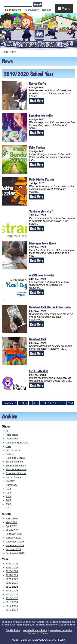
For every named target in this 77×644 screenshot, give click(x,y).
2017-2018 (12, 595)
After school (12, 435)
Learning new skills (41, 115)
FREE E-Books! (38, 371)
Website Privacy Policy (35, 630)
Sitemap (47, 10)
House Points (13, 477)
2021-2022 (12, 579)
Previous (8, 403)
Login (62, 640)
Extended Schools (16, 473)
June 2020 (12, 519)
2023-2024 (12, 571)
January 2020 (13, 538)
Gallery (10, 454)
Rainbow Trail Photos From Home (50, 307)
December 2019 (15, 542)
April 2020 (11, 526)
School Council (14, 462)
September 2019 (15, 553)
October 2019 (13, 549)
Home (5, 52)
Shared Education (16, 466)
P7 (7, 508)
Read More (36, 101)
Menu (64, 9)
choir (8, 446)
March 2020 (12, 530)
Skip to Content (12, 10)
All (7, 431)
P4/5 (8, 500)
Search (37, 4)
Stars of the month (16, 469)
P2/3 (8, 493)
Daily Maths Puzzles (42, 179)
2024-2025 (12, 568)
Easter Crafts (37, 83)
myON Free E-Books (42, 275)
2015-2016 (12, 602)
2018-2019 (12, 591)
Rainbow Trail (37, 339)
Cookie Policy (13, 630)
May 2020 (11, 522)
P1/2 (8, 489)
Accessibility (32, 10)
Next (70, 403)
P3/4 (8, 496)
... (64, 403)
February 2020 (14, 534)
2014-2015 (12, 606)
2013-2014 (12, 610)
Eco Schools (13, 450)
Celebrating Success (17, 443)
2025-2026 (12, 564)
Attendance (12, 439)
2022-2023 (12, 575)
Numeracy (11, 485)
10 (49, 403)
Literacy (10, 481)
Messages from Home (42, 243)
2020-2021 (12, 583)
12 (60, 403)
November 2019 (15, 545)
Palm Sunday (37, 147)
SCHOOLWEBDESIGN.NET (42, 640)
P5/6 (8, 504)
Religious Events (15, 458)
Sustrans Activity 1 (41, 211)
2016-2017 (12, 598)
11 (55, 403)
